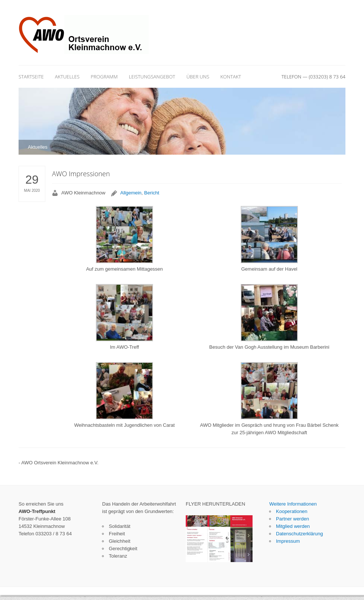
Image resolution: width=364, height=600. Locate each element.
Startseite (31, 77)
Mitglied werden (293, 526)
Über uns (198, 77)
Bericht (152, 193)
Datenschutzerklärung (299, 534)
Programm (104, 77)
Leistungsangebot (152, 77)
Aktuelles (67, 77)
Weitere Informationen (293, 504)
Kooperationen (292, 511)
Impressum (288, 541)
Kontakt (231, 77)
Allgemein (131, 193)
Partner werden (292, 519)
